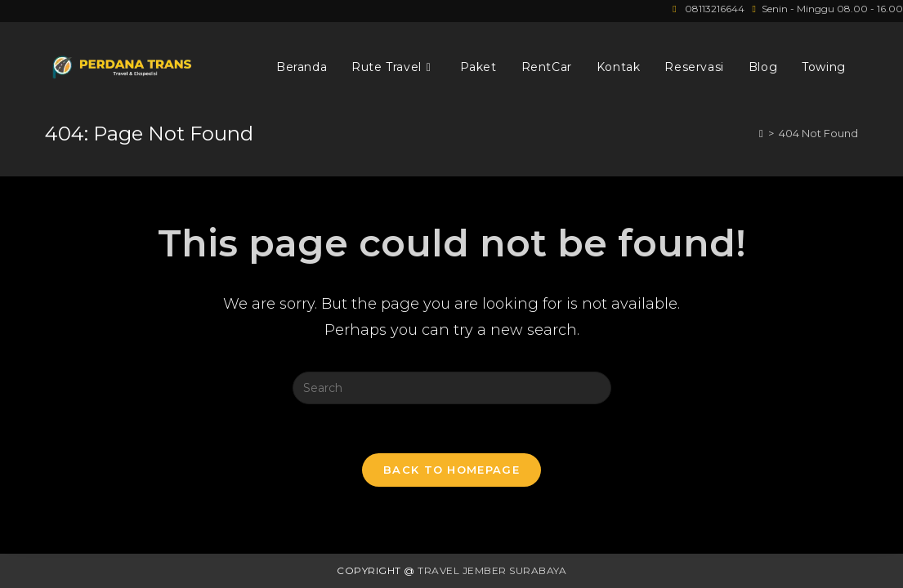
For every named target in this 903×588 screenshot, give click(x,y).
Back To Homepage (451, 470)
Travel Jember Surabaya (492, 570)
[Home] (761, 133)
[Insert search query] (452, 388)
